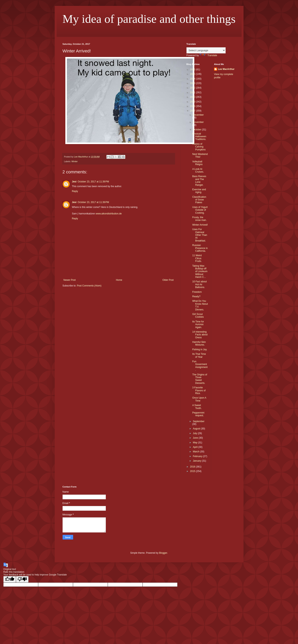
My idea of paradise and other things (149, 19)
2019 (193, 102)
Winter (74, 161)
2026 (193, 70)
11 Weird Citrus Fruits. (197, 258)
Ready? (196, 296)
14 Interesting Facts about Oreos (200, 335)
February (198, 456)
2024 (193, 79)
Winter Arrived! (200, 225)
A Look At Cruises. (198, 170)
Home (119, 280)
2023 (193, 83)
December (198, 115)
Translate (208, 55)
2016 (193, 467)
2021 (193, 92)
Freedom (197, 292)
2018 (193, 106)
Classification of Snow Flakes (199, 200)
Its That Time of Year (199, 355)
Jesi (74, 182)
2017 (193, 111)
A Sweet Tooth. (197, 407)
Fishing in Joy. (200, 349)
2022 (193, 88)
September (199, 421)
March (196, 452)
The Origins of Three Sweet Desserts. (200, 379)
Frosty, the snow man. (199, 219)
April (195, 447)
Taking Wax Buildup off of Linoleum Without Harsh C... (200, 272)
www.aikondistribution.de (109, 214)
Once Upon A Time (199, 399)
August (197, 429)
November (198, 122)
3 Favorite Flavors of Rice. (199, 390)
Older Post (168, 280)
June (196, 438)
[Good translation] (10, 579)
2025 (193, 74)
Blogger (163, 553)
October (197, 130)
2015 (193, 471)
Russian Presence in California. (200, 248)
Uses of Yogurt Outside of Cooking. (200, 210)
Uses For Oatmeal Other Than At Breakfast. (200, 235)
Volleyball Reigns (197, 163)
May (195, 443)
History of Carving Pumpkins (199, 147)
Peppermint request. (198, 414)
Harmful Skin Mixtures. (199, 343)
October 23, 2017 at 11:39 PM (93, 182)
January (197, 461)
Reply (75, 191)
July (195, 433)
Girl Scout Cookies (198, 316)
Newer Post (70, 280)
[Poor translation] (22, 579)
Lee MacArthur (226, 69)
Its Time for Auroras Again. (198, 324)
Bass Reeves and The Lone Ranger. (199, 181)
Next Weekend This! (200, 156)
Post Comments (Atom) (89, 286)
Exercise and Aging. (199, 191)
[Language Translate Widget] (206, 50)
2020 (193, 97)
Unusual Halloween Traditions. (199, 137)
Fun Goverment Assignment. (200, 366)
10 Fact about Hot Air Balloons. (199, 284)
